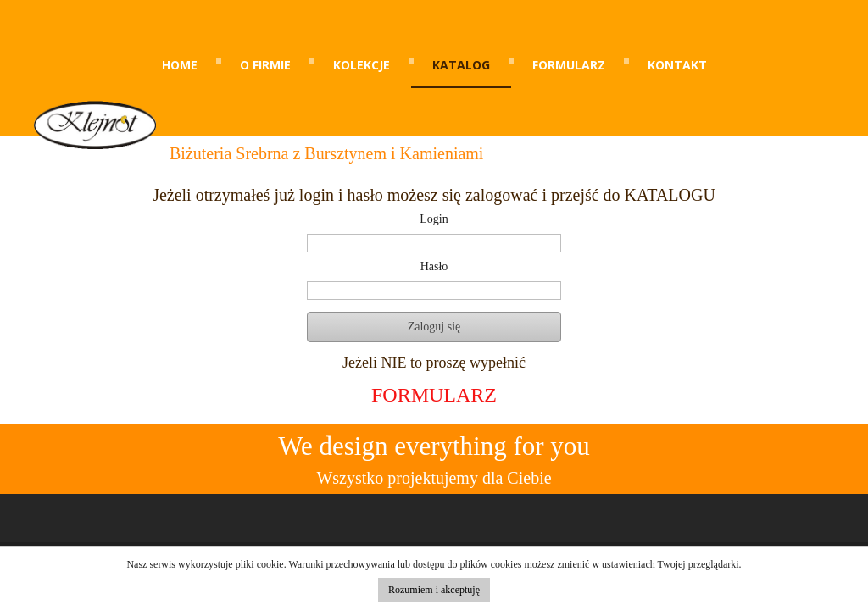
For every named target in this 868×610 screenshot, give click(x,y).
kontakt (677, 65)
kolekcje (362, 65)
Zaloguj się (434, 327)
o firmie (265, 65)
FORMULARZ (434, 395)
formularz (569, 65)
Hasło (434, 267)
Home (180, 65)
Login (434, 219)
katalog (461, 65)
